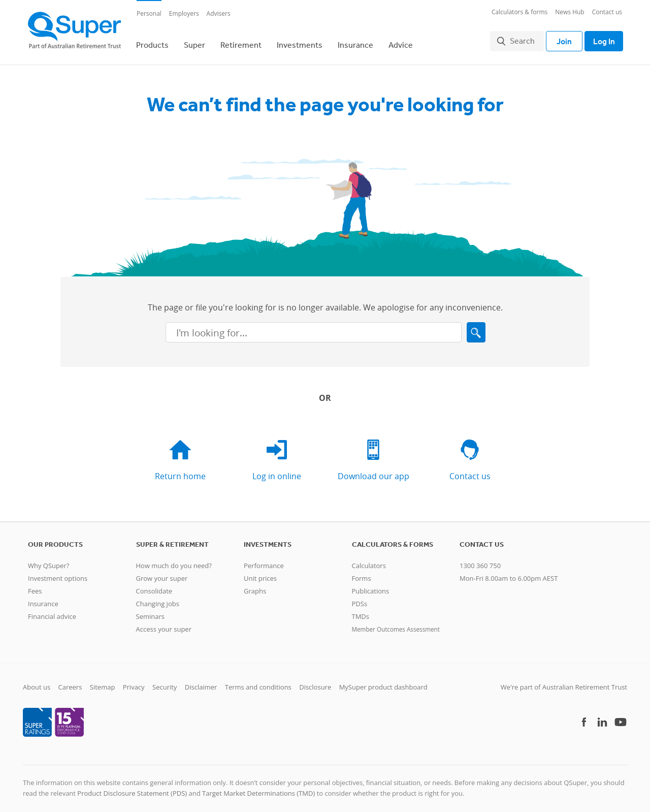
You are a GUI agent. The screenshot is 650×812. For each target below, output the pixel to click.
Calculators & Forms (393, 540)
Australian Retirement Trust (585, 682)
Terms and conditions (258, 682)
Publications (371, 586)
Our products (55, 540)
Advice (401, 42)
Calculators (369, 560)
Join (560, 39)
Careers (70, 682)
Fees (35, 586)
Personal (149, 13)
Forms (362, 573)
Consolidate (154, 586)
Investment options (58, 573)
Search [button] (518, 39)
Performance (264, 560)
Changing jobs (158, 599)
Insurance (355, 42)
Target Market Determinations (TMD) (258, 789)
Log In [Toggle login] (602, 39)
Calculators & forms (519, 12)
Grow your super (162, 573)
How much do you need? (174, 560)
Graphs (255, 586)
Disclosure (315, 682)
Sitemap (103, 682)
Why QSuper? (48, 560)
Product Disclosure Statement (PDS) (132, 789)
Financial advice (52, 611)
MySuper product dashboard (383, 682)
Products (152, 42)
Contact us (607, 12)
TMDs (361, 611)
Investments (300, 42)
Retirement (241, 42)
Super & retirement (172, 540)
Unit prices (260, 573)
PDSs (360, 599)
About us (37, 682)
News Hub (570, 12)
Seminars (150, 611)
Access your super (164, 624)
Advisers (219, 13)
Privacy (134, 682)
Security (165, 682)
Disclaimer (201, 682)
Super (194, 42)
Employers (184, 13)
